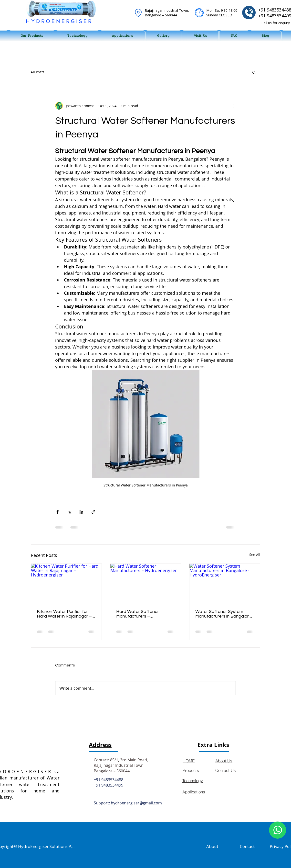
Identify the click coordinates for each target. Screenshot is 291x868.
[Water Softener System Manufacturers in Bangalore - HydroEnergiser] (225, 584)
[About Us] (233, 761)
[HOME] (198, 761)
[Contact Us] (233, 770)
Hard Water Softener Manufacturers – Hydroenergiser (138, 614)
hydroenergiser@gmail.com (136, 803)
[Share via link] (93, 512)
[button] (254, 72)
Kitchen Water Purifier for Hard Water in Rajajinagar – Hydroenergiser (64, 614)
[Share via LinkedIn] (81, 512)
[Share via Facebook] (57, 512)
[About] (212, 846)
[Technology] (198, 781)
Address (100, 745)
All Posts (38, 72)
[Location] (138, 13)
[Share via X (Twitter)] (69, 512)
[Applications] (198, 792)
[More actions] (233, 106)
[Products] (198, 770)
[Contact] (247, 846)
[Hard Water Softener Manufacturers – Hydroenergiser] (146, 584)
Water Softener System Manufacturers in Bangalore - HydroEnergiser (223, 614)
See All (255, 555)
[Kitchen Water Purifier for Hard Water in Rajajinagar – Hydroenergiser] (66, 584)
